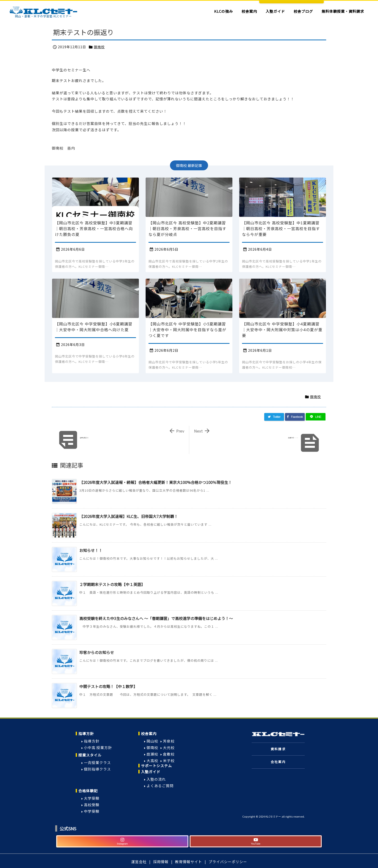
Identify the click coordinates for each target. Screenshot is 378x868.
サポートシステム (156, 766)
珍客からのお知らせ (97, 652)
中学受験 (92, 811)
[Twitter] (274, 417)
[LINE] (316, 417)
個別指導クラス (97, 769)
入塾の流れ (156, 779)
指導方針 (86, 734)
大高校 (152, 761)
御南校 (99, 47)
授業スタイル (90, 755)
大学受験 (92, 798)
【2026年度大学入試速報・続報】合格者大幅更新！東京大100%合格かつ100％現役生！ (156, 482)
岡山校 (152, 741)
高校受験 (92, 805)
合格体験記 (88, 791)
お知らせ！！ (91, 550)
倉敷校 (169, 754)
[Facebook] (295, 417)
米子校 (169, 761)
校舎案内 (149, 734)
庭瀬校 (152, 754)
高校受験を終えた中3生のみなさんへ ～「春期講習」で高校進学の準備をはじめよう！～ (156, 618)
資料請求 (278, 749)
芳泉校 (169, 741)
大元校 (169, 747)
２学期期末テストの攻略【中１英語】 (112, 584)
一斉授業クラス (97, 762)
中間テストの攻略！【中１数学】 (108, 686)
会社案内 (278, 762)
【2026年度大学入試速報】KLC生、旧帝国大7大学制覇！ (129, 516)
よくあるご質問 (160, 786)
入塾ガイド (151, 772)
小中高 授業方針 (98, 747)
